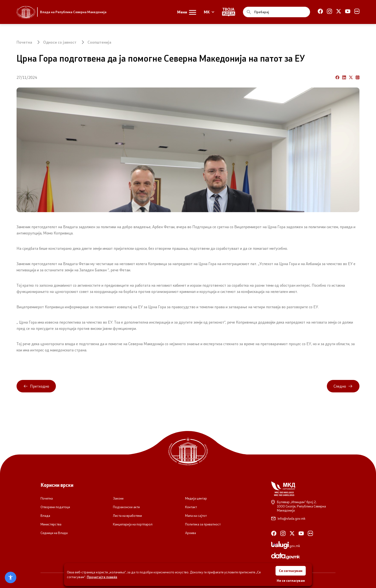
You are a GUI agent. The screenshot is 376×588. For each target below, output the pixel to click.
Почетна (24, 42)
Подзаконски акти (126, 507)
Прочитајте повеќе (102, 577)
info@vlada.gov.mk (288, 518)
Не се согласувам (291, 580)
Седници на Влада (54, 533)
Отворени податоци (55, 507)
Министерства (51, 524)
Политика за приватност (203, 524)
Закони (118, 498)
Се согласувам (291, 571)
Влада (45, 516)
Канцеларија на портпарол (133, 524)
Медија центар (196, 498)
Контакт (191, 507)
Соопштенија (99, 42)
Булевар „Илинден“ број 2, (303, 506)
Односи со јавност (60, 42)
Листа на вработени (127, 516)
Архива (191, 533)
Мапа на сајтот (196, 516)
